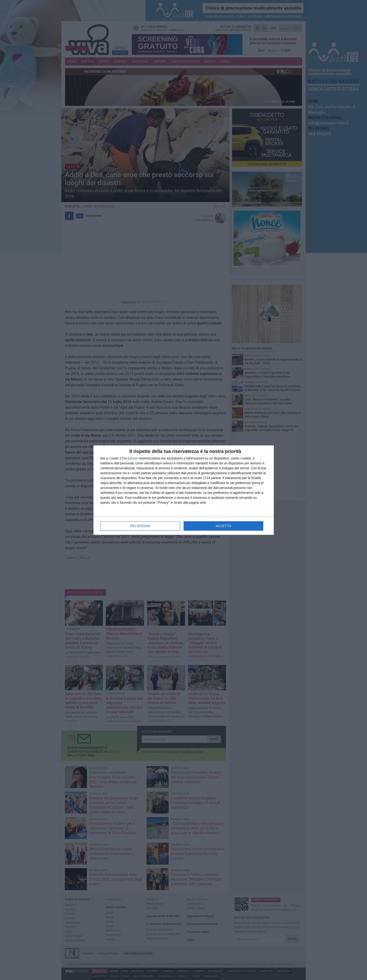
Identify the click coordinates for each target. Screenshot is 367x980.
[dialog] (184, 490)
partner (133, 458)
